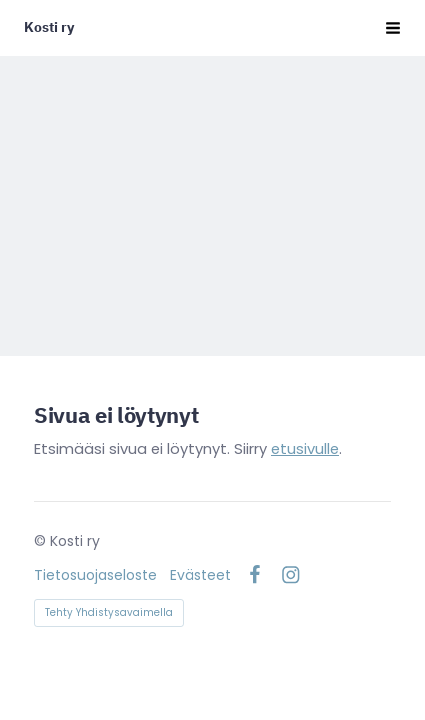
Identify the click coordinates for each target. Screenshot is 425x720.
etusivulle (305, 449)
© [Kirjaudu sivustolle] (42, 541)
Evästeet (200, 575)
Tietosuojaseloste (95, 575)
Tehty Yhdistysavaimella (109, 612)
